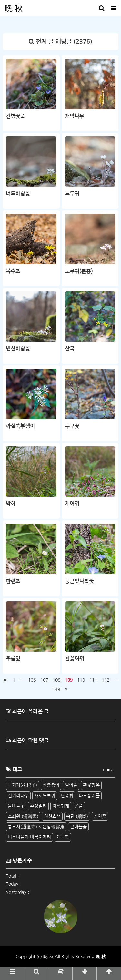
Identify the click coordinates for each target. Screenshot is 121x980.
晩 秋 (14, 8)
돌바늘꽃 (16, 806)
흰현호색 (52, 816)
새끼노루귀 (45, 796)
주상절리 (38, 806)
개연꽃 (100, 816)
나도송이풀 (89, 796)
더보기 (108, 771)
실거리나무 (18, 796)
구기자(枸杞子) (22, 785)
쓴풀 (79, 806)
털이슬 (71, 785)
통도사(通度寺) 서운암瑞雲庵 (36, 827)
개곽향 (63, 837)
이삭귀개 (61, 806)
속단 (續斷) (77, 816)
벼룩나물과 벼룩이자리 (29, 837)
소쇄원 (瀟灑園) (23, 816)
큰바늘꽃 (78, 827)
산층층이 (51, 785)
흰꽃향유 (91, 785)
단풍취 (67, 796)
